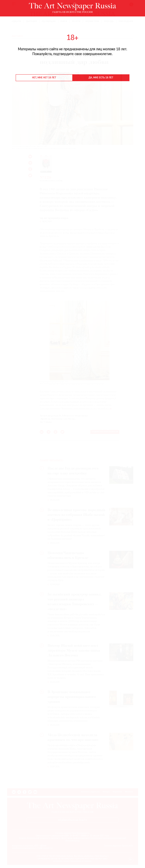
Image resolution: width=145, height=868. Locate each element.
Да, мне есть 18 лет (101, 78)
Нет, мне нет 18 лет (44, 78)
